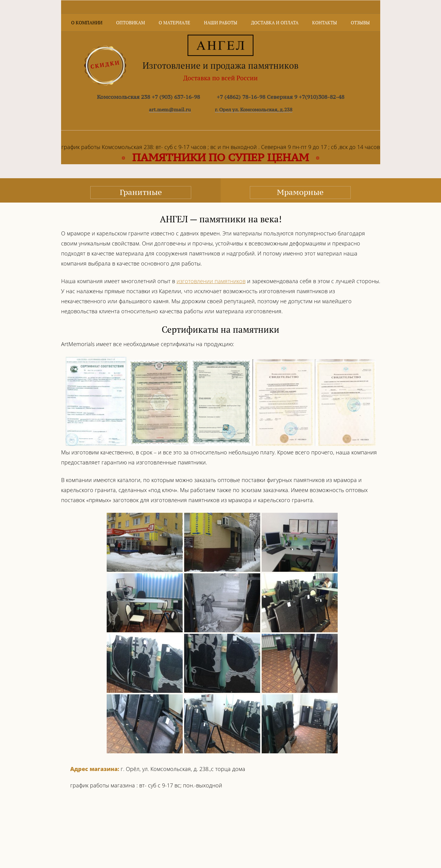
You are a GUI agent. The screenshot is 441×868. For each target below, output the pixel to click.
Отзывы (360, 23)
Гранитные (141, 192)
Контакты (325, 23)
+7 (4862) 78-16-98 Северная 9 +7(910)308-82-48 (281, 97)
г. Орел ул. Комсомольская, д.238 (254, 109)
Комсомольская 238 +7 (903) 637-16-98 (148, 97)
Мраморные (300, 192)
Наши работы (221, 23)
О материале (174, 23)
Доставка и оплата (275, 23)
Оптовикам (131, 23)
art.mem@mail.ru (170, 109)
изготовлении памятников (211, 281)
